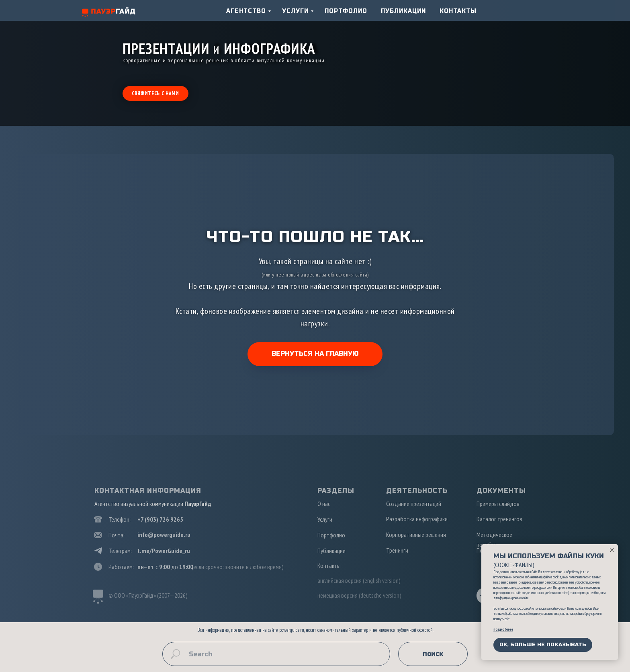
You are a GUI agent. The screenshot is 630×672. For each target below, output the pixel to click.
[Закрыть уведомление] (612, 550)
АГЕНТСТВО (246, 11)
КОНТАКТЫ (458, 11)
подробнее (503, 629)
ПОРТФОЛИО (346, 11)
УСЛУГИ (295, 11)
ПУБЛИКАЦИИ (403, 11)
